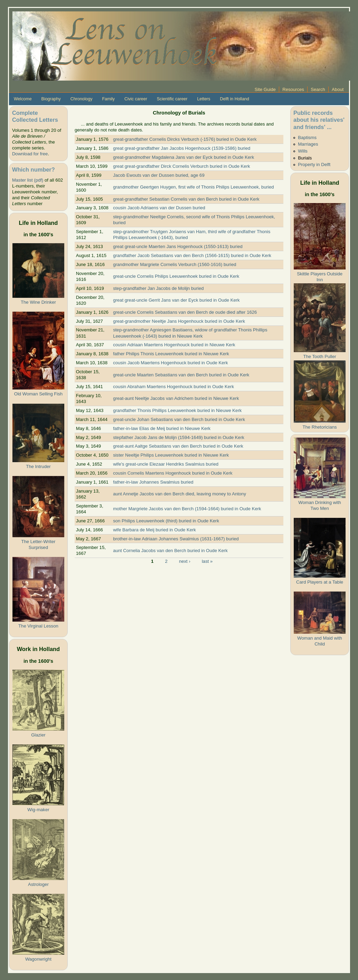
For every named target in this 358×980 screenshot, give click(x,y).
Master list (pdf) (28, 180)
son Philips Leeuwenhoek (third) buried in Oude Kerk (166, 521)
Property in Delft (314, 164)
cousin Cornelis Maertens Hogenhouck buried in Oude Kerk (173, 473)
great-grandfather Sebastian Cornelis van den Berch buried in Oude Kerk (186, 199)
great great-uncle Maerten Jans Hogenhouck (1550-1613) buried (178, 246)
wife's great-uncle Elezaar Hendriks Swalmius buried (166, 464)
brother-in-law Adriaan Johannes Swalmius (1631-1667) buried (176, 539)
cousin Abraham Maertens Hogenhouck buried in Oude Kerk (173, 387)
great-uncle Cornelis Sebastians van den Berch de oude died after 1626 (185, 312)
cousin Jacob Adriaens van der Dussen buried (159, 208)
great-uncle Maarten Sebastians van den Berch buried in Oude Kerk (181, 375)
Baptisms (307, 138)
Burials (305, 158)
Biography (51, 99)
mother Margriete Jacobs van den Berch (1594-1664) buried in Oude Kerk (187, 509)
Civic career (136, 99)
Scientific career (172, 99)
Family (108, 99)
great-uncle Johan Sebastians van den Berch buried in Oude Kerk (179, 419)
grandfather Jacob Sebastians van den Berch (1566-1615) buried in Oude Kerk (192, 255)
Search (318, 89)
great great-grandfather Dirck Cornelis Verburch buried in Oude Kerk (181, 166)
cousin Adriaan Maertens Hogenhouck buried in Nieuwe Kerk (174, 345)
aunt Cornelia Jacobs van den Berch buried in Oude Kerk (170, 551)
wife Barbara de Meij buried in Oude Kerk (154, 530)
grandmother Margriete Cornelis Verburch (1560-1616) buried (175, 264)
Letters (204, 99)
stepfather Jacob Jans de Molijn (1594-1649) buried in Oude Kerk (179, 437)
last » (207, 561)
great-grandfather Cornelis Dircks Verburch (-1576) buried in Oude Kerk (185, 139)
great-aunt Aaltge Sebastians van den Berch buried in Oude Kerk (178, 446)
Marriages (308, 144)
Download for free (30, 154)
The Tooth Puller (319, 356)
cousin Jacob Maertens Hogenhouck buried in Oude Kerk (170, 363)
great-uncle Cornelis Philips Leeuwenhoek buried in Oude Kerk (176, 276)
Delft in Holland (234, 99)
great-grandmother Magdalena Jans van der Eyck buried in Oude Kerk (183, 157)
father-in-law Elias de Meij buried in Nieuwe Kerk (162, 428)
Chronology (82, 99)
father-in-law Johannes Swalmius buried (153, 482)
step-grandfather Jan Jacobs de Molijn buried (158, 288)
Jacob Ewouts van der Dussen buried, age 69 (159, 175)
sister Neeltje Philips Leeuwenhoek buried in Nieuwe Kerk (171, 455)
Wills (303, 151)
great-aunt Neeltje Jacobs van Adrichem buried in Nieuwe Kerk (176, 398)
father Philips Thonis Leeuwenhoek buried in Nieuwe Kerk (171, 354)
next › (185, 561)
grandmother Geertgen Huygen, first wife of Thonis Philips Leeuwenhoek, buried (193, 187)
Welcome (23, 99)
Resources (293, 89)
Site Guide (265, 89)
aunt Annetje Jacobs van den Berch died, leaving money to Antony (180, 494)
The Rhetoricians (320, 427)
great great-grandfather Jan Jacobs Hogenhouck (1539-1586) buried (182, 148)
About (338, 89)
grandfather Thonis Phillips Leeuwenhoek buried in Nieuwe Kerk (177, 410)
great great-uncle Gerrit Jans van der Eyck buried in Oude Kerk (176, 300)
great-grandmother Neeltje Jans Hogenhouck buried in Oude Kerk (179, 321)
